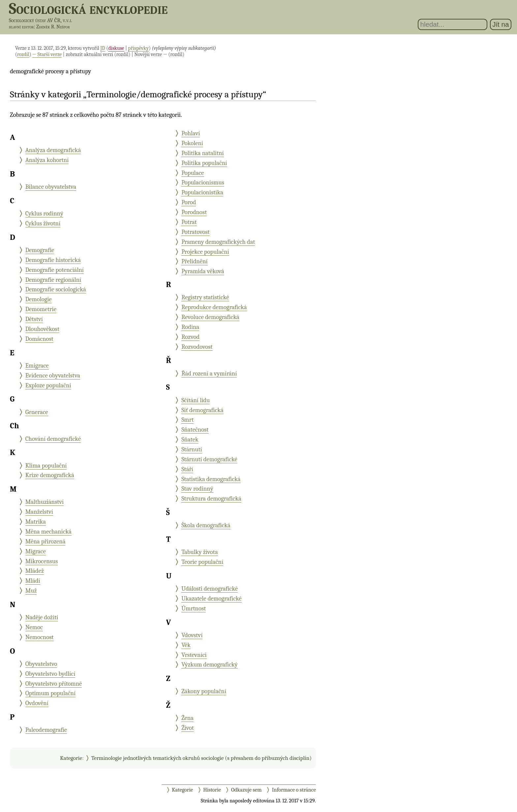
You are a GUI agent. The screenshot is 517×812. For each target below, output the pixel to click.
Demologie (39, 299)
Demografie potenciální (55, 270)
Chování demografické (53, 439)
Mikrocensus (42, 561)
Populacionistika (202, 192)
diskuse (116, 48)
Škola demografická (206, 525)
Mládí (33, 581)
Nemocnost (40, 637)
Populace (193, 173)
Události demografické (210, 589)
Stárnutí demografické (209, 459)
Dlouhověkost (42, 329)
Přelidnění (194, 261)
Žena (187, 718)
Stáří (187, 469)
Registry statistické (205, 297)
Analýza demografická (53, 150)
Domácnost (39, 339)
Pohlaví (191, 133)
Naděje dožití (42, 617)
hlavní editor (21, 27)
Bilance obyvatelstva (51, 187)
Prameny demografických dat (218, 242)
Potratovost (196, 232)
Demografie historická (53, 260)
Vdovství (192, 635)
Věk (186, 645)
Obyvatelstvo (41, 664)
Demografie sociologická (56, 289)
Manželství (39, 512)
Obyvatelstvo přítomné (54, 684)
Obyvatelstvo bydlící (50, 674)
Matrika (36, 522)
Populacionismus (203, 182)
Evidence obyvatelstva (53, 375)
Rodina (190, 327)
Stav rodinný (197, 489)
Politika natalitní (202, 153)
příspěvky (138, 48)
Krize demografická (50, 475)
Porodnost (194, 212)
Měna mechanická (48, 532)
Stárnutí (192, 449)
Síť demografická (202, 410)
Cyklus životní (43, 223)
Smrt (187, 420)
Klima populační (46, 466)
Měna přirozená (46, 541)
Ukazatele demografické (212, 599)
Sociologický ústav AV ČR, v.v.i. (41, 20)
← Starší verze (47, 54)
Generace (37, 412)
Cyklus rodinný (44, 213)
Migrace (36, 551)
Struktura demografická (211, 499)
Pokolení (192, 143)
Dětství (34, 319)
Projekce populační (205, 252)
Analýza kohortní (47, 160)
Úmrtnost (194, 608)
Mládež (35, 571)
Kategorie (71, 758)
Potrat (189, 222)
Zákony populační (204, 691)
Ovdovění (37, 703)
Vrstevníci (194, 655)
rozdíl (23, 54)
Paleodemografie (46, 730)
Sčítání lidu (196, 400)
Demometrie (41, 309)
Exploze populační (48, 385)
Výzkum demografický (209, 665)
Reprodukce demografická (214, 307)
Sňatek (190, 439)
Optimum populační (51, 693)
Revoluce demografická (210, 317)
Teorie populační (202, 562)
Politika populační (204, 163)
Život (188, 728)
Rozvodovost (197, 347)
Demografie (40, 250)
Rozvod (190, 337)
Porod (189, 202)
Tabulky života (200, 552)
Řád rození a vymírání (209, 374)
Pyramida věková (203, 271)
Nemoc (34, 627)
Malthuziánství (45, 502)
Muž (31, 591)
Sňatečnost (195, 430)
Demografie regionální (53, 280)
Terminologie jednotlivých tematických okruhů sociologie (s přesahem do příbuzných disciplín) (201, 758)
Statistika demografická (211, 479)
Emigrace (37, 366)
